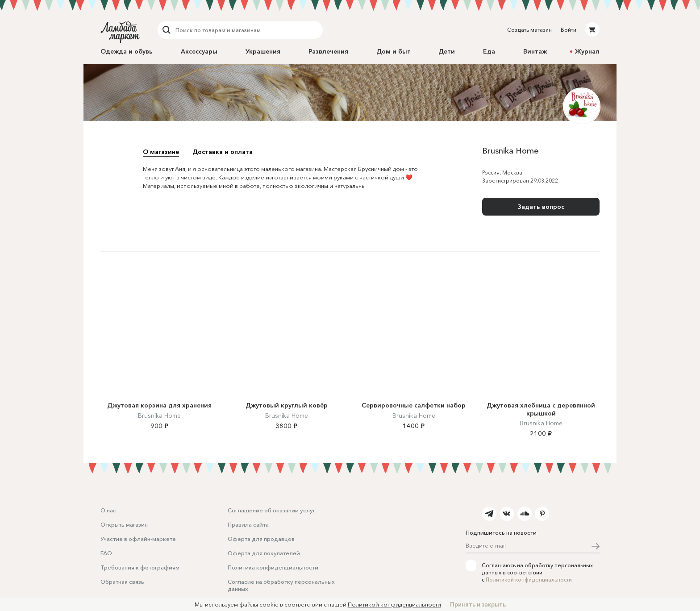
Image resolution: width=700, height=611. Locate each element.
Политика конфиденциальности (273, 567)
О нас (108, 510)
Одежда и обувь (127, 51)
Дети (447, 51)
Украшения (263, 51)
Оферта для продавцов (261, 539)
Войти (569, 30)
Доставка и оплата (223, 152)
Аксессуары (199, 51)
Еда (489, 51)
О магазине (161, 152)
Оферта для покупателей (264, 553)
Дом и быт (394, 51)
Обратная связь (122, 582)
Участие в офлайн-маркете (138, 539)
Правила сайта (248, 524)
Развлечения (328, 51)
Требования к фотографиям (140, 567)
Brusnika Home (159, 416)
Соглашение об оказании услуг (271, 510)
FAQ (106, 553)
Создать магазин (529, 30)
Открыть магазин (124, 524)
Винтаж (535, 51)
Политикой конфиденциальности (529, 580)
